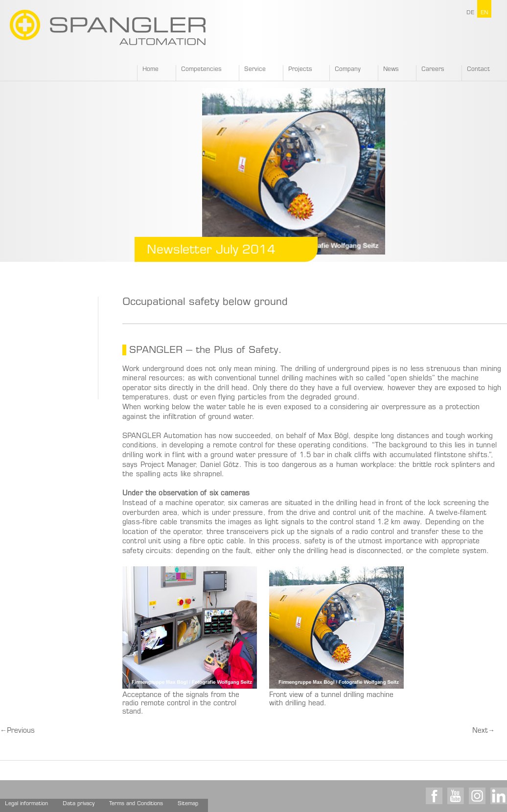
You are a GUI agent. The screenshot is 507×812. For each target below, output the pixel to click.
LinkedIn (499, 796)
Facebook (434, 796)
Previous (17, 731)
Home (150, 70)
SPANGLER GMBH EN (108, 27)
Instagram (477, 796)
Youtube (456, 796)
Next (484, 731)
